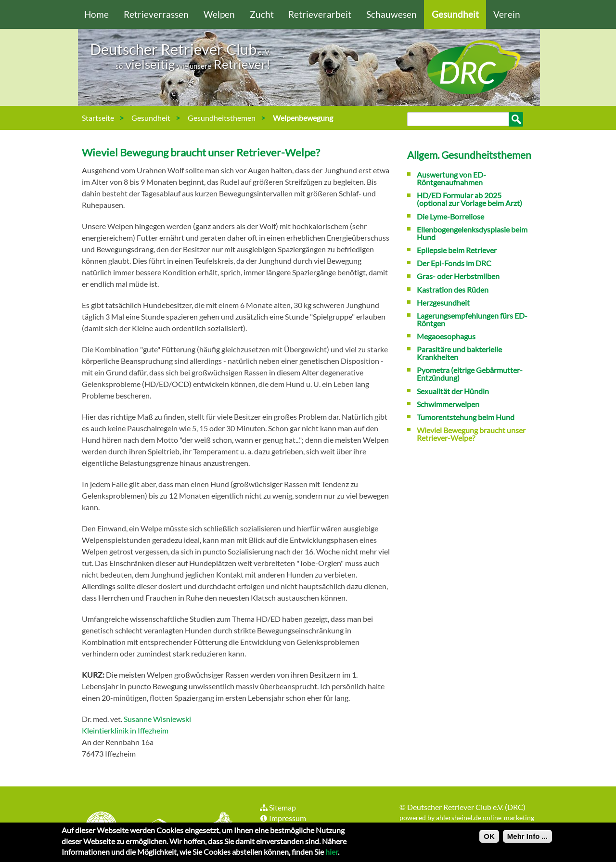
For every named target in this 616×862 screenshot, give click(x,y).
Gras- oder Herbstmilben (458, 276)
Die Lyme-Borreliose (450, 216)
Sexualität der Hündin (453, 391)
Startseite (98, 118)
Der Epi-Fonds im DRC (454, 263)
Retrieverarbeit (320, 14)
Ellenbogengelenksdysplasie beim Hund (472, 233)
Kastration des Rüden (453, 289)
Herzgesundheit (443, 302)
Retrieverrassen (156, 14)
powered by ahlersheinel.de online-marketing (467, 817)
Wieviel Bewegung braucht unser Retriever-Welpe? (201, 152)
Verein (507, 14)
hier (332, 854)
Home (96, 14)
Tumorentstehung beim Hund (466, 417)
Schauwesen (391, 14)
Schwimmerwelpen (448, 404)
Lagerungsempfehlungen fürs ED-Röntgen (472, 319)
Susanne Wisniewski (157, 719)
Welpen (219, 14)
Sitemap (277, 807)
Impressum (282, 818)
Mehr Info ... (527, 838)
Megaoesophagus (446, 336)
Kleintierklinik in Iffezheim (125, 730)
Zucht (262, 14)
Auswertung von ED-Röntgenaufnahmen (451, 178)
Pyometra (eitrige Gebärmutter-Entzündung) (470, 374)
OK (489, 838)
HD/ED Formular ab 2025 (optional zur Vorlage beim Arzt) (469, 199)
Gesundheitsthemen (222, 118)
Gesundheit (455, 14)
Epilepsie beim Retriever (457, 250)
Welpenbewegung (303, 118)
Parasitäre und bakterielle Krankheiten (459, 353)
